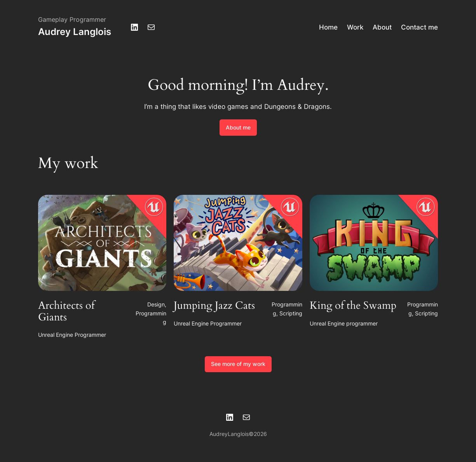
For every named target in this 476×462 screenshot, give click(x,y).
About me (238, 127)
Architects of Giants (66, 312)
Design (156, 304)
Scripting (291, 313)
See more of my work (238, 364)
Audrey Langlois (75, 32)
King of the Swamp (353, 306)
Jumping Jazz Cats (214, 306)
